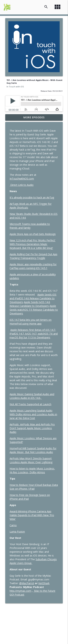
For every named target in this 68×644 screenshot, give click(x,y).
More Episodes (34, 117)
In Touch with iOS (15, 87)
